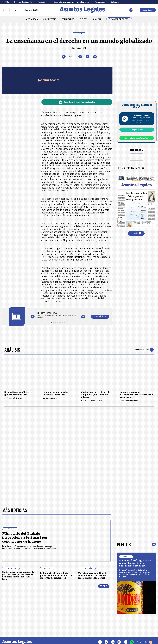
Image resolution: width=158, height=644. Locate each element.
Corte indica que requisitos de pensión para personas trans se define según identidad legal (18, 576)
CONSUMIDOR (68, 19)
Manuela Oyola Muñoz (137, 401)
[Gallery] (58, 315)
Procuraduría (100, 2)
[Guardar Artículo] (68, 57)
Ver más (136, 233)
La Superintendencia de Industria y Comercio (70, 2)
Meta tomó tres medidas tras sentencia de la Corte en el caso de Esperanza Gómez (94, 576)
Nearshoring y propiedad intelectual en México (56, 393)
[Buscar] (15, 10)
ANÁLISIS (97, 19)
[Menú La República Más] (4, 10)
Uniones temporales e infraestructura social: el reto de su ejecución (136, 395)
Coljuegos (115, 2)
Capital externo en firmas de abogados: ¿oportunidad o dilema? (96, 395)
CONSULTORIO (50, 19)
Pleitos (124, 544)
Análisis (12, 350)
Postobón (42, 2)
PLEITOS (84, 19)
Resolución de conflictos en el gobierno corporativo (19, 393)
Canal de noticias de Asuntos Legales (77, 102)
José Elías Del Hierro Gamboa (21, 398)
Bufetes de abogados (23, 2)
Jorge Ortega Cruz (60, 398)
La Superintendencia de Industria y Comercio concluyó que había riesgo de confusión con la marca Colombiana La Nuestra (134, 574)
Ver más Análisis (144, 350)
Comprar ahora (137, 130)
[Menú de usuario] (131, 10)
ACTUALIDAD (32, 19)
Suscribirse (148, 10)
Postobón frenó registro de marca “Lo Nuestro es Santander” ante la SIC (135, 563)
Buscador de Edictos (119, 19)
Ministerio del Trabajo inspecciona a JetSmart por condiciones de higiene (25, 538)
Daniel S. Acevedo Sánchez (98, 401)
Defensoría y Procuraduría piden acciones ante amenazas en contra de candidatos (57, 576)
